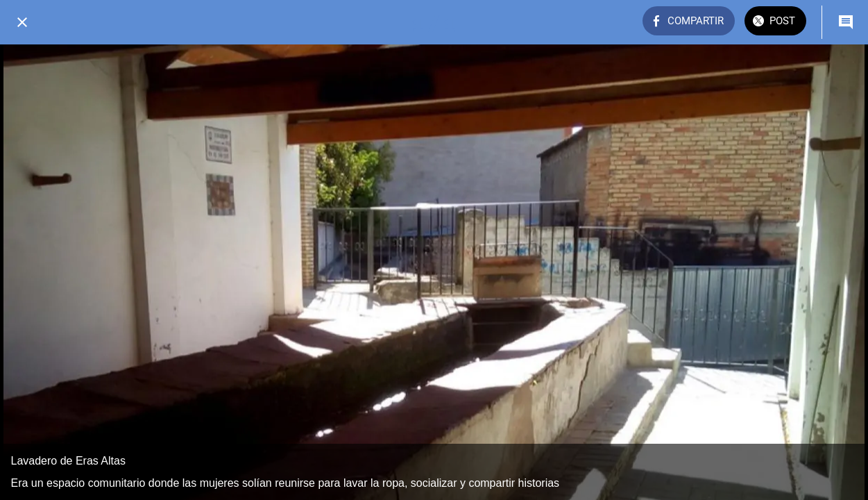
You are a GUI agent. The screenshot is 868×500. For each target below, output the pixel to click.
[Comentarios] (846, 22)
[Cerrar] (22, 22)
